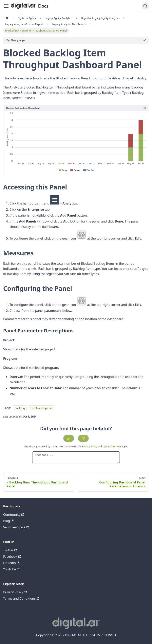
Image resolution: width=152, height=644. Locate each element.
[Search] (145, 6)
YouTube (11, 569)
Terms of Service (112, 447)
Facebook (12, 556)
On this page (15, 40)
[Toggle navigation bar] (6, 6)
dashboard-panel (41, 408)
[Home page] (7, 18)
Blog (8, 521)
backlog (20, 408)
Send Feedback (16, 527)
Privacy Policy (90, 447)
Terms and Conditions (21, 598)
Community (14, 515)
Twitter (10, 550)
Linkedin (11, 563)
